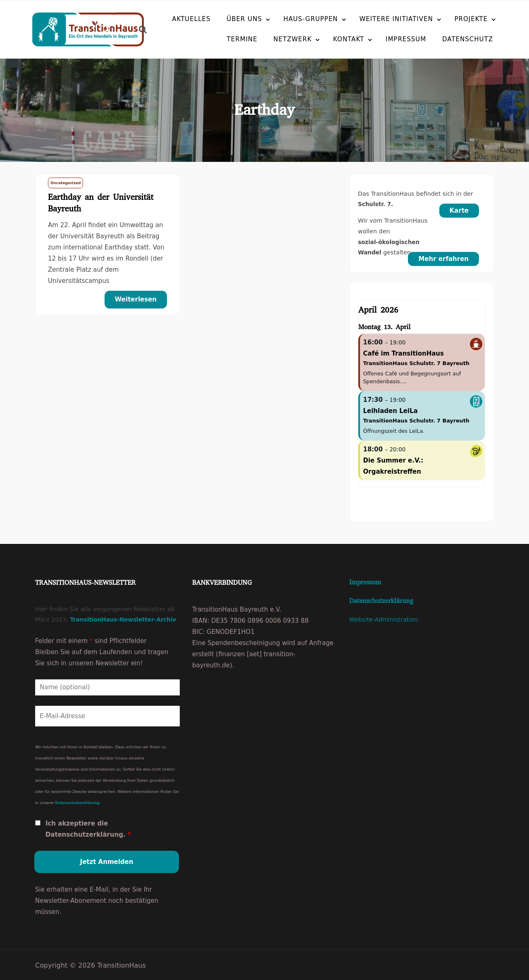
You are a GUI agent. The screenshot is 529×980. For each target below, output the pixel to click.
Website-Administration (384, 619)
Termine (222, 39)
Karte (459, 211)
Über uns (244, 19)
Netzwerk (273, 39)
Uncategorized (66, 183)
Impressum (386, 39)
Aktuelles (191, 19)
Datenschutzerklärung (77, 802)
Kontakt (329, 39)
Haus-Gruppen (311, 19)
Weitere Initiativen (396, 19)
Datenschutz (448, 39)
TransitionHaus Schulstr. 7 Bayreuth (416, 363)
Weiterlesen (136, 299)
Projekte (471, 19)
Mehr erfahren (443, 259)
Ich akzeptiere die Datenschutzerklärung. (88, 828)
